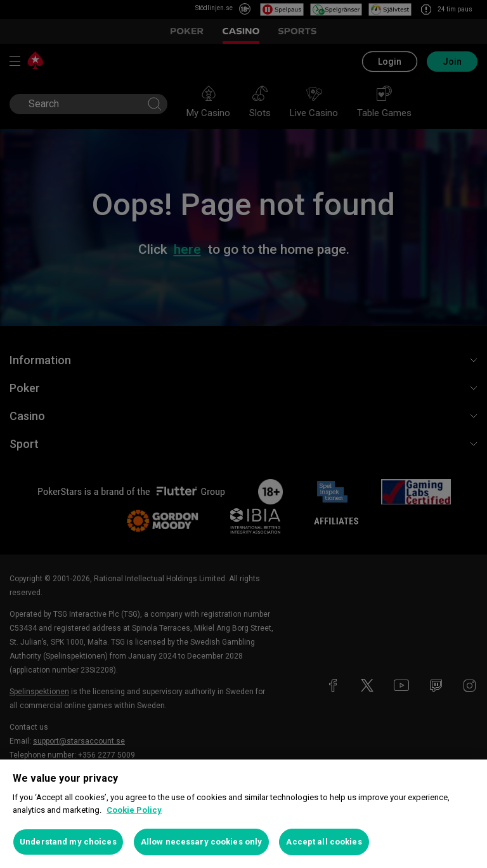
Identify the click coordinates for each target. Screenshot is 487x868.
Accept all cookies (324, 842)
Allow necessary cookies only (202, 842)
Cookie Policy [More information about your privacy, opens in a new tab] (134, 810)
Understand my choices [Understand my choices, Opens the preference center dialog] (68, 842)
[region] (243, 814)
